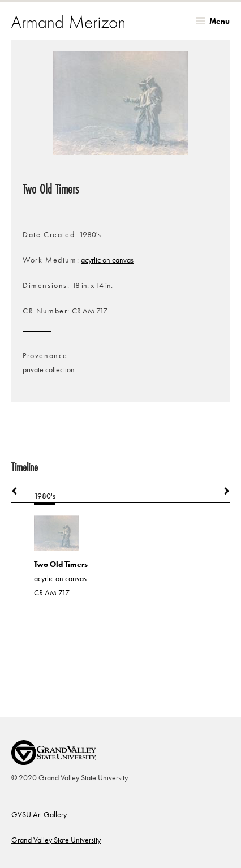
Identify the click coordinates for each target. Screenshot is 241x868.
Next (221, 491)
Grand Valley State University (56, 840)
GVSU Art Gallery (39, 815)
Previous (20, 491)
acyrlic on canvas (107, 260)
